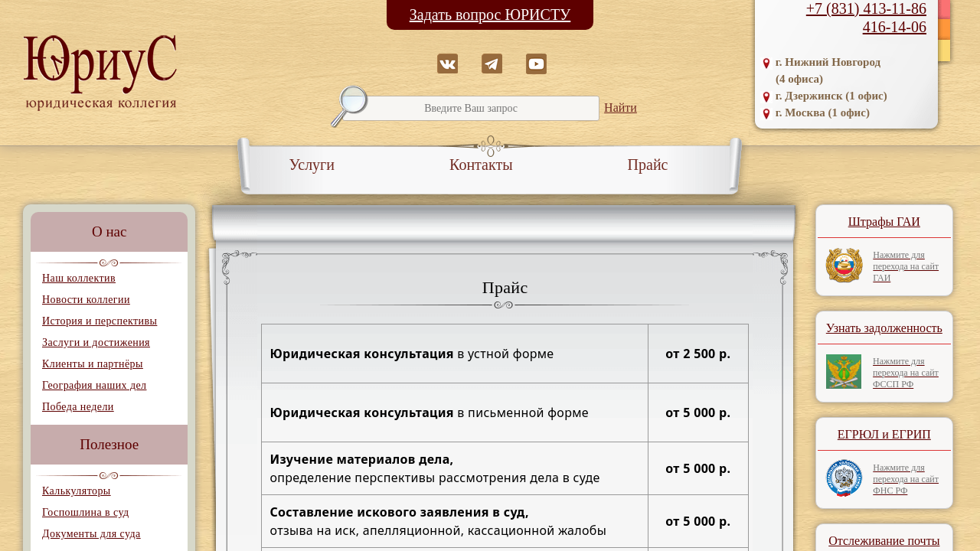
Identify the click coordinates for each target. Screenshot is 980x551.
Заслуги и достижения (96, 342)
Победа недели (78, 407)
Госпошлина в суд (85, 512)
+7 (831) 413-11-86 (866, 8)
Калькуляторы (77, 491)
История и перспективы (100, 321)
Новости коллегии (86, 300)
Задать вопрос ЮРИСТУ (490, 15)
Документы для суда (91, 534)
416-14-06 (895, 27)
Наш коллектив (79, 278)
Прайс (648, 165)
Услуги (312, 165)
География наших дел (94, 385)
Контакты (481, 165)
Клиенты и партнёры (93, 364)
